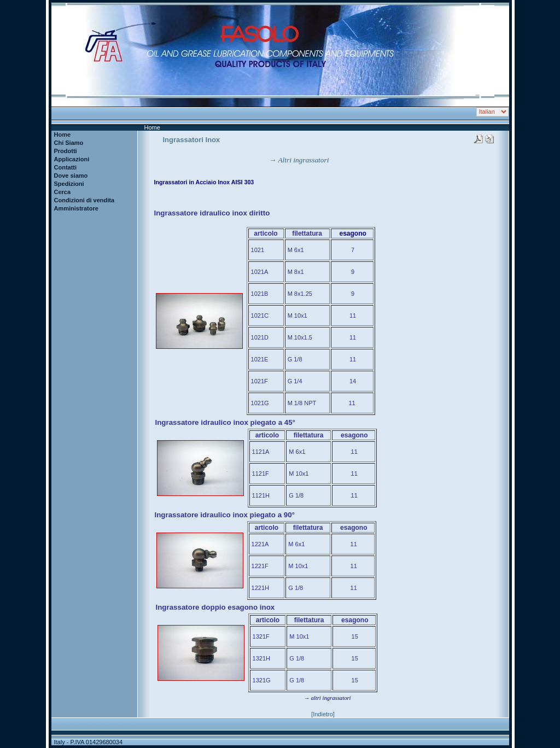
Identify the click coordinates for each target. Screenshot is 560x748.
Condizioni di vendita (84, 200)
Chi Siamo (69, 143)
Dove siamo (71, 176)
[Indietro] (323, 714)
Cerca (63, 192)
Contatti (66, 167)
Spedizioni (69, 184)
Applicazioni (72, 159)
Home (63, 135)
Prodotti (66, 151)
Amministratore (76, 208)
